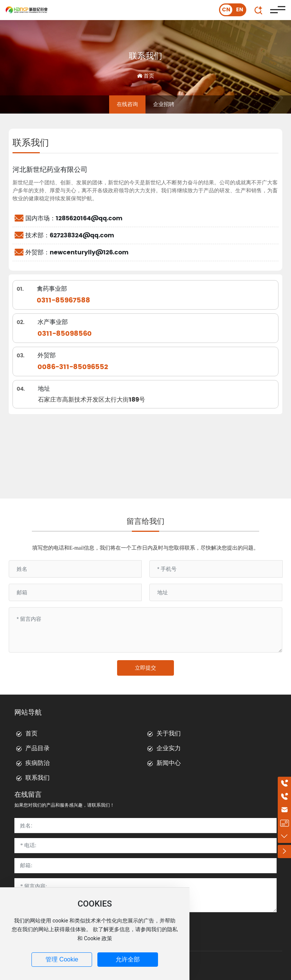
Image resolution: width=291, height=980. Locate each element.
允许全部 (128, 959)
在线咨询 (127, 104)
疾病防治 (38, 763)
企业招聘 (164, 104)
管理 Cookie (62, 959)
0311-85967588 (63, 300)
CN (226, 10)
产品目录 (38, 748)
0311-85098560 (65, 334)
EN (240, 10)
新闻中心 (169, 763)
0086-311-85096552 (73, 367)
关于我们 (169, 733)
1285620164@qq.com (89, 218)
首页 (31, 733)
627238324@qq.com (82, 235)
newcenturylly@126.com (89, 252)
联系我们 (145, 56)
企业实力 (169, 748)
